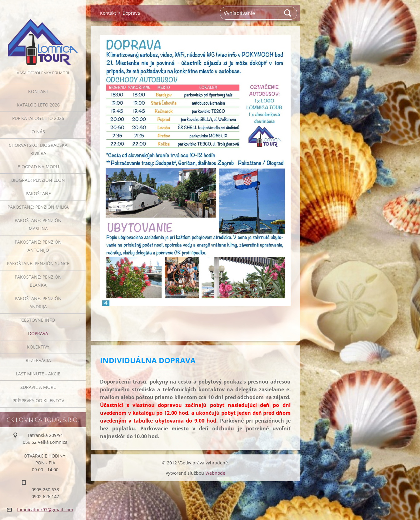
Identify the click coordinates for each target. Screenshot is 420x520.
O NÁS (38, 132)
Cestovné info (38, 320)
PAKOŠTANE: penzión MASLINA (38, 224)
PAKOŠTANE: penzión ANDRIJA (38, 302)
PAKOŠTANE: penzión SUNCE (38, 263)
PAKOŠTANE (38, 193)
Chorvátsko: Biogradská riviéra (38, 149)
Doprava (38, 333)
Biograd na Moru (38, 167)
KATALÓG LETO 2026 (38, 105)
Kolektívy (38, 347)
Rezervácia (38, 360)
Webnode (215, 473)
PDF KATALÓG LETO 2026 (38, 118)
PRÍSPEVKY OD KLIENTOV (38, 401)
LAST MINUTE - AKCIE (38, 374)
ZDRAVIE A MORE (38, 387)
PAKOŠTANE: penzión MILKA (38, 207)
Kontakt (38, 91)
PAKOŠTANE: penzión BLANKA (38, 281)
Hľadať (288, 13)
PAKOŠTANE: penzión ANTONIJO (38, 246)
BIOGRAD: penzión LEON (38, 180)
